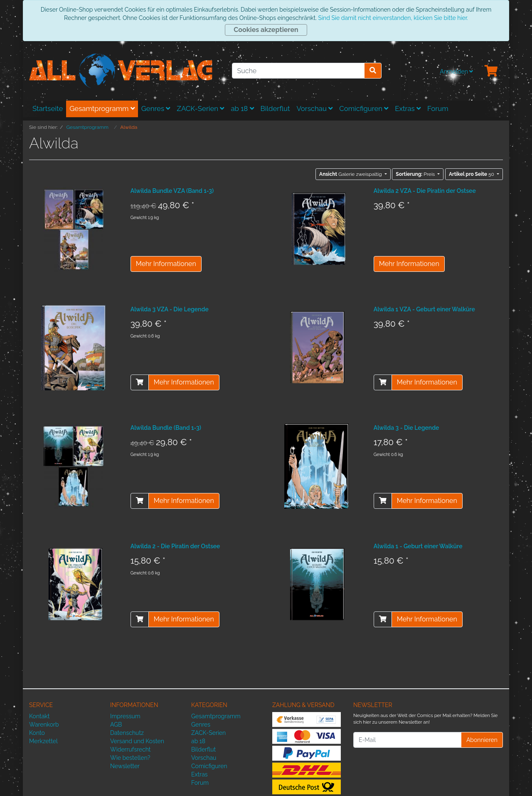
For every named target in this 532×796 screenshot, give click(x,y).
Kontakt (39, 716)
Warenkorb (44, 725)
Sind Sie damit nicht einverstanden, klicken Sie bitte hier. (393, 18)
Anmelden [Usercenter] (456, 71)
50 (472, 174)
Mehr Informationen (166, 264)
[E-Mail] (407, 740)
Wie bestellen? (130, 758)
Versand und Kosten (137, 741)
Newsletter (125, 766)
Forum (438, 108)
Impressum (125, 716)
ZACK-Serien (200, 108)
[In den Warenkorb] (140, 382)
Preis (416, 174)
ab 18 (242, 108)
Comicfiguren (364, 108)
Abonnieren (482, 740)
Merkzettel (43, 741)
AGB (116, 725)
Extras (408, 108)
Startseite (48, 108)
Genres (156, 108)
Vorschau (315, 108)
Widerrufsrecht (131, 749)
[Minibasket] (491, 71)
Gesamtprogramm (102, 108)
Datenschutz (127, 733)
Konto (37, 733)
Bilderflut (275, 108)
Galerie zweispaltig (351, 174)
